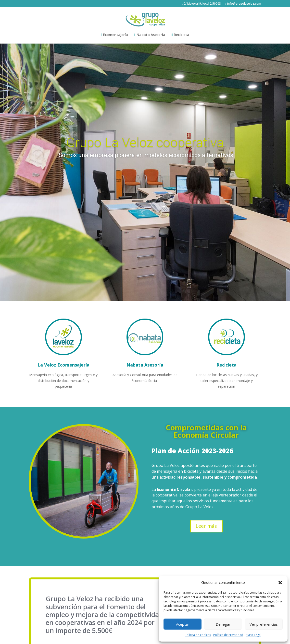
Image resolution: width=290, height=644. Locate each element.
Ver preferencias (264, 624)
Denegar (223, 624)
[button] (280, 583)
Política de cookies (198, 635)
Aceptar (183, 624)
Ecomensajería (114, 35)
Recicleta (180, 35)
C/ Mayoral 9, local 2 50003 (201, 4)
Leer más (206, 526)
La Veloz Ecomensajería (63, 365)
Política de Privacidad (228, 635)
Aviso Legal (253, 635)
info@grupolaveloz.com (243, 4)
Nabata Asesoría (150, 35)
